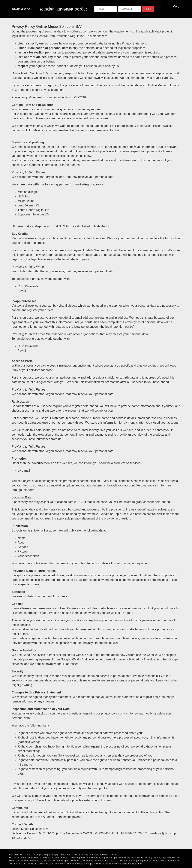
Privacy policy (80, 855)
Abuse (43, 855)
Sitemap (52, 855)
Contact (114, 855)
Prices (62, 855)
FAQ (69, 855)
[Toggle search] (47, 9)
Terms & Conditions (98, 855)
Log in (148, 9)
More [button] (176, 6)
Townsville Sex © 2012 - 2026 (24, 855)
